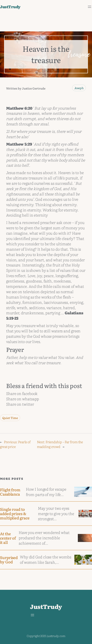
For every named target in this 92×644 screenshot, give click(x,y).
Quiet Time (10, 418)
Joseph (79, 88)
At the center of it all (8, 538)
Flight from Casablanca (10, 492)
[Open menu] (90, 7)
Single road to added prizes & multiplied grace (15, 513)
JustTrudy (10, 7)
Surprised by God (9, 560)
